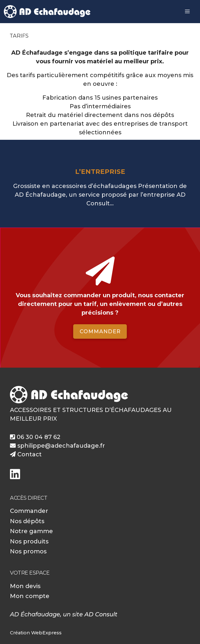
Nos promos (28, 551)
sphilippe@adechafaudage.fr (57, 446)
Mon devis (25, 586)
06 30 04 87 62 (35, 437)
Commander (100, 331)
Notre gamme (31, 531)
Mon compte (30, 596)
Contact (26, 454)
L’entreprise (100, 172)
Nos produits (29, 541)
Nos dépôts (27, 521)
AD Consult (101, 614)
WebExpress (46, 633)
